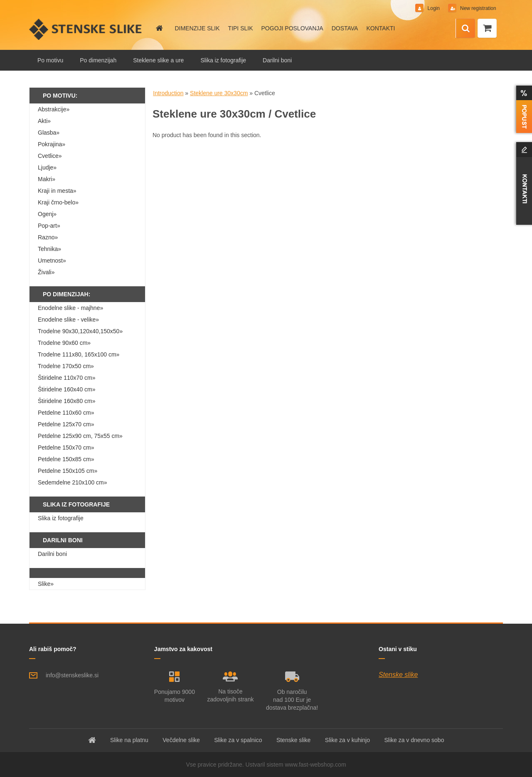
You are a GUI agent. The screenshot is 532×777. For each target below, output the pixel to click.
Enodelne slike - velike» (68, 320)
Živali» (46, 272)
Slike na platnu (129, 740)
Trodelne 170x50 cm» (66, 366)
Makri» (47, 179)
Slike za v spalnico (238, 740)
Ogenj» (47, 214)
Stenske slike (398, 675)
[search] (465, 29)
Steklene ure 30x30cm (219, 93)
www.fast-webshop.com (316, 765)
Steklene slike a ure (158, 60)
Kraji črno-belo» (58, 202)
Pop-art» (49, 226)
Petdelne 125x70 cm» (66, 424)
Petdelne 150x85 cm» (66, 459)
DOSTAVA (345, 28)
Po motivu (50, 60)
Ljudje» (47, 167)
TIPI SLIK (241, 28)
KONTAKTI (381, 28)
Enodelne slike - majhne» (70, 308)
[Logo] (86, 29)
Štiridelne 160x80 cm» (67, 401)
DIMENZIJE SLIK (197, 28)
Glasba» (49, 133)
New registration (477, 8)
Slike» (46, 584)
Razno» (48, 237)
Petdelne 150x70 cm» (66, 448)
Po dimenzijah (98, 60)
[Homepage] (159, 28)
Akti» (44, 121)
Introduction (168, 93)
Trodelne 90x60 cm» (64, 343)
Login (433, 8)
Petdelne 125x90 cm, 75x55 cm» (80, 436)
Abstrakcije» (54, 109)
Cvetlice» (50, 156)
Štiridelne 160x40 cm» (67, 389)
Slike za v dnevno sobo (414, 740)
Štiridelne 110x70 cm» (67, 378)
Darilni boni (277, 60)
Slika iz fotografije (223, 60)
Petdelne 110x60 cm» (66, 413)
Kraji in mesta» (57, 191)
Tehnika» (49, 249)
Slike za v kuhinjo (347, 740)
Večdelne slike (181, 740)
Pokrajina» (52, 144)
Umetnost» (52, 261)
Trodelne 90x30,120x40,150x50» (80, 331)
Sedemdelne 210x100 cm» (73, 482)
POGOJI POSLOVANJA (292, 28)
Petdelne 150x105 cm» (68, 471)
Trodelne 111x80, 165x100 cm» (79, 354)
